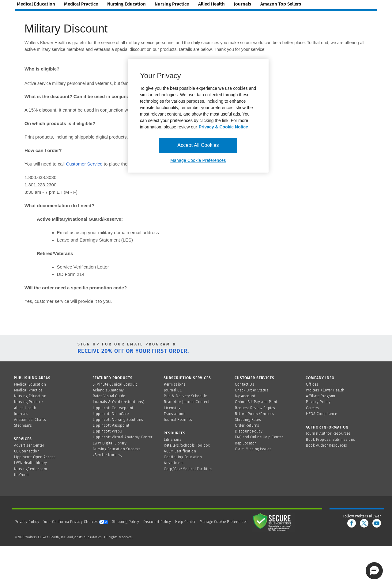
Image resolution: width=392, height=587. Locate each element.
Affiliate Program (321, 396)
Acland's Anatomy (108, 390)
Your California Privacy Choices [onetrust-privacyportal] (76, 522)
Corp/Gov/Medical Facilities (188, 469)
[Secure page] (273, 522)
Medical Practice (28, 390)
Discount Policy (249, 431)
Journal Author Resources (328, 433)
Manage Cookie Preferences (224, 522)
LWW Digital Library (110, 443)
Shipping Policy (126, 522)
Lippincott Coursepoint (113, 408)
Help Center (186, 522)
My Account (245, 396)
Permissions (175, 384)
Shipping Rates (248, 420)
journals (242, 4)
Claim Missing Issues (253, 449)
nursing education (126, 4)
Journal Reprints (178, 420)
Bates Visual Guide (109, 396)
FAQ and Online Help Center (259, 437)
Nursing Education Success (117, 449)
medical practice (81, 4)
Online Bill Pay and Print (256, 402)
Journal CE (173, 390)
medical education (36, 4)
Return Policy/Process (255, 414)
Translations (175, 414)
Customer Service (84, 164)
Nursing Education (30, 396)
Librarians (173, 440)
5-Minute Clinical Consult (115, 384)
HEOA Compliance (322, 414)
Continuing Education (183, 457)
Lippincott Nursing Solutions (118, 420)
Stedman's (23, 425)
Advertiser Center (29, 445)
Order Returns (247, 425)
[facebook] (352, 523)
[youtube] (377, 523)
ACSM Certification (180, 451)
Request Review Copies (255, 408)
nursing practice (172, 4)
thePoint (22, 475)
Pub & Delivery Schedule (185, 396)
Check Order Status (252, 390)
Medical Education (30, 384)
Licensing (172, 408)
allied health (211, 4)
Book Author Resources (327, 445)
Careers (313, 408)
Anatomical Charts (30, 420)
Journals (21, 414)
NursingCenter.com (31, 469)
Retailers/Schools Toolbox (187, 445)
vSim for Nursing (107, 455)
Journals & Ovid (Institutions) (119, 402)
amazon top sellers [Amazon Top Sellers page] (281, 4)
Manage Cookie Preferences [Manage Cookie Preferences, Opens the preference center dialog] (198, 160)
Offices (312, 384)
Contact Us (245, 384)
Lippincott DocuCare (111, 414)
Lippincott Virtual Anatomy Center (123, 437)
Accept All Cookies (198, 145)
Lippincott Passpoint (111, 425)
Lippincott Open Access (35, 457)
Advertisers (174, 463)
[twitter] (364, 523)
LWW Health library (31, 463)
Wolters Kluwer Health (325, 390)
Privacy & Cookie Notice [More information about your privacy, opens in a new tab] (223, 127)
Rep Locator (245, 443)
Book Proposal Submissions (331, 440)
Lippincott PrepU (108, 431)
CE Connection (27, 451)
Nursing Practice (28, 402)
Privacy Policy (318, 402)
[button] (374, 571)
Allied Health (25, 408)
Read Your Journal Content (187, 402)
